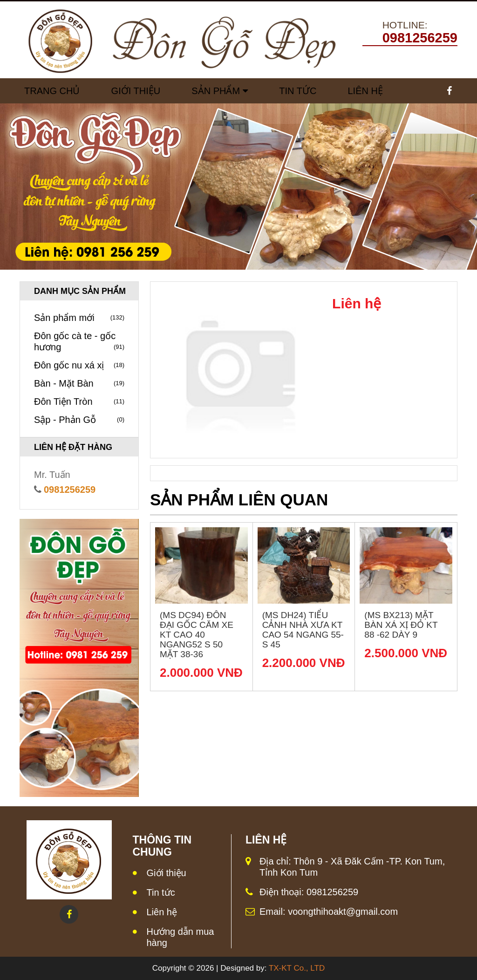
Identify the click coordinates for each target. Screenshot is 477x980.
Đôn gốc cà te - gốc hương (79, 342)
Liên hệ (162, 912)
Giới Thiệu (136, 91)
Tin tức (298, 91)
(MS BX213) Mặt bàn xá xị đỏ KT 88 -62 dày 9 (401, 625)
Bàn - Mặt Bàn (79, 383)
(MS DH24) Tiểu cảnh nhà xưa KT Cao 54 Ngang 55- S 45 (303, 630)
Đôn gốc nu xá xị (79, 365)
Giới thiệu (167, 873)
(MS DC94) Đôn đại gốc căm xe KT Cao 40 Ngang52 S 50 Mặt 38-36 (197, 635)
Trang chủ (52, 91)
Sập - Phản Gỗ (79, 420)
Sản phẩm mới (79, 318)
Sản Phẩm (216, 91)
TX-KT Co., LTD (297, 968)
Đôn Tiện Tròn (79, 402)
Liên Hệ (365, 91)
